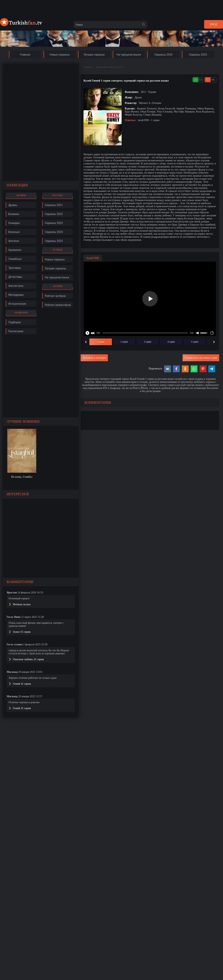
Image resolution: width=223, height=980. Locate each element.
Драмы (100, 67)
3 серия (148, 342)
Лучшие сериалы (114, 67)
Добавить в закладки (94, 358)
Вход (214, 24)
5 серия (195, 342)
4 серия (171, 342)
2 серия (124, 342)
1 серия (101, 342)
